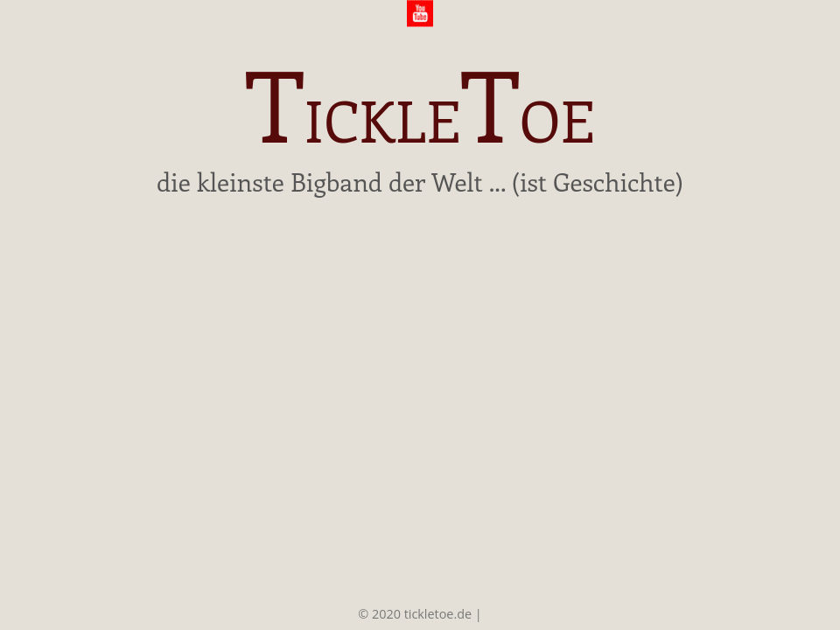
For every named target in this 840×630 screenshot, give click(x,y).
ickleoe (420, 109)
